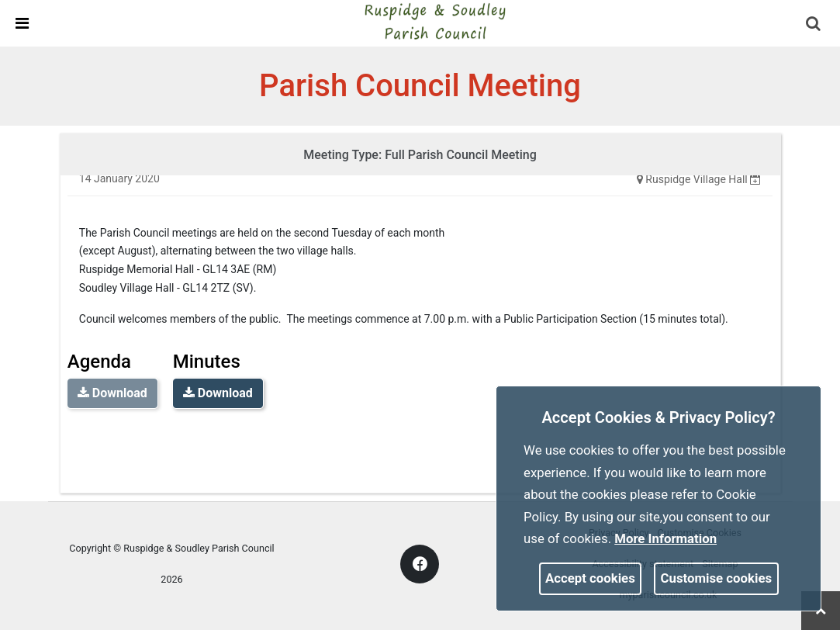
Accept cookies (590, 578)
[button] (814, 25)
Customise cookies (717, 578)
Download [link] (218, 393)
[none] (755, 179)
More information (665, 538)
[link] (434, 22)
